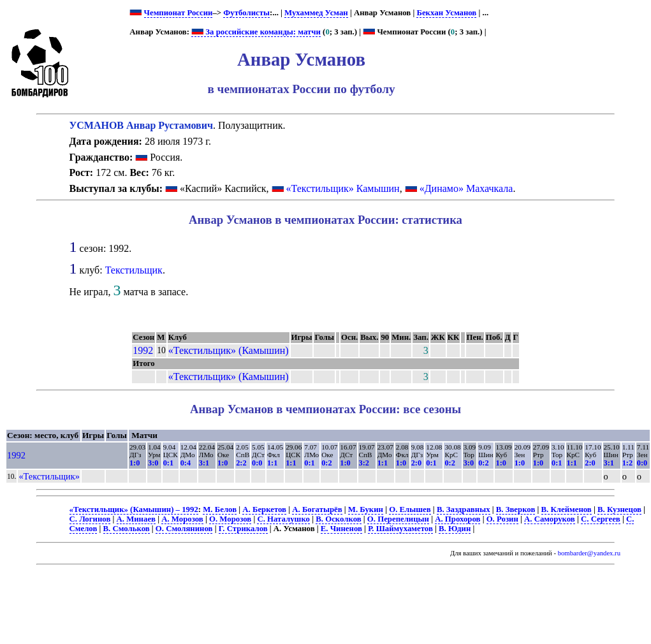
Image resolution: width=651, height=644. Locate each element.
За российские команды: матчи (256, 32)
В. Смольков (127, 529)
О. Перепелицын (398, 519)
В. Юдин (455, 529)
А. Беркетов (264, 509)
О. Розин (502, 519)
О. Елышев (410, 509)
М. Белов (220, 509)
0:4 (186, 463)
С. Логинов (90, 519)
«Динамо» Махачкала (466, 188)
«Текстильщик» (49, 476)
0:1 (168, 463)
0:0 (257, 463)
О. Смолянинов (184, 529)
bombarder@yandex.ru (589, 553)
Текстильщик (134, 270)
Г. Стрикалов (243, 529)
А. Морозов (182, 519)
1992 (143, 350)
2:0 (416, 463)
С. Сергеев (601, 519)
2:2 (241, 463)
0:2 (326, 463)
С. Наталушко (283, 519)
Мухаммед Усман (316, 13)
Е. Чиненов (341, 529)
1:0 (135, 463)
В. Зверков (516, 509)
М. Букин (366, 509)
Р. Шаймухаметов (400, 529)
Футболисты (246, 13)
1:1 (272, 463)
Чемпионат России (179, 13)
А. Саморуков (550, 519)
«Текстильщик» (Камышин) (229, 350)
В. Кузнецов (619, 509)
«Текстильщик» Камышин (343, 188)
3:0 (153, 463)
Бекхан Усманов (446, 13)
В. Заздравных (464, 509)
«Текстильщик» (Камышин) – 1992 (134, 509)
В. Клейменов (567, 509)
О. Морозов (230, 519)
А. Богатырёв (317, 509)
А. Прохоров (457, 519)
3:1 (204, 463)
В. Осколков (338, 519)
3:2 (364, 463)
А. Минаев (136, 519)
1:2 (627, 463)
